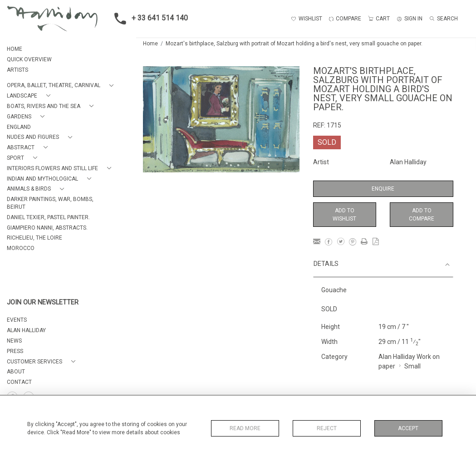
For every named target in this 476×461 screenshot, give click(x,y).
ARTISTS (17, 70)
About (16, 372)
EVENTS (17, 320)
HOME (15, 49)
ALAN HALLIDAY (26, 330)
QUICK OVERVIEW (29, 59)
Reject (327, 428)
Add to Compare (422, 215)
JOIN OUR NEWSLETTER (43, 302)
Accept (408, 428)
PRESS (15, 351)
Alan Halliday (408, 162)
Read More (245, 428)
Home (150, 44)
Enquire (383, 189)
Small (412, 366)
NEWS (14, 341)
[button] (62, 86)
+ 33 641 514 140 (148, 19)
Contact (19, 382)
